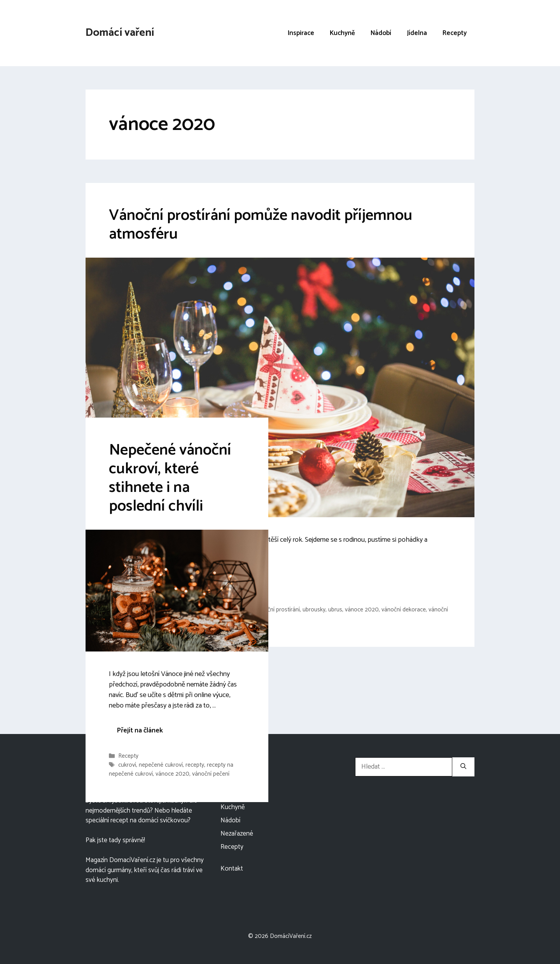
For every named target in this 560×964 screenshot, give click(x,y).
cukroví (127, 765)
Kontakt (232, 869)
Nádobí (381, 33)
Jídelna (417, 33)
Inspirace (301, 33)
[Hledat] (463, 767)
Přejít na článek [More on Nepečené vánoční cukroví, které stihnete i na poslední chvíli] (140, 730)
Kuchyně (342, 33)
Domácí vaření (120, 33)
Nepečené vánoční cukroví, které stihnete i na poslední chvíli (170, 478)
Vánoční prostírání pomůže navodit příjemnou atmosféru (261, 225)
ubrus (335, 610)
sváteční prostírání (277, 610)
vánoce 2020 (362, 610)
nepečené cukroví (161, 765)
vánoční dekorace (404, 610)
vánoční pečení (211, 774)
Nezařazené (237, 834)
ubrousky (314, 610)
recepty (195, 765)
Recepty (455, 33)
